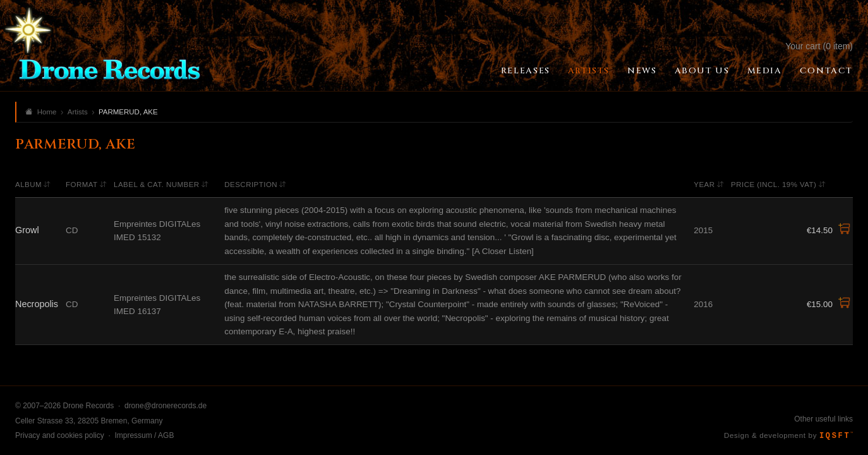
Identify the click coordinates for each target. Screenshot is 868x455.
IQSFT (836, 436)
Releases (526, 71)
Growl (27, 230)
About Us (702, 71)
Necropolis (37, 304)
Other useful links (823, 419)
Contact (826, 71)
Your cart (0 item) (819, 46)
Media (765, 71)
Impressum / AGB (144, 435)
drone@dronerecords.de (166, 406)
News (642, 71)
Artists (589, 71)
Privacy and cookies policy (60, 435)
